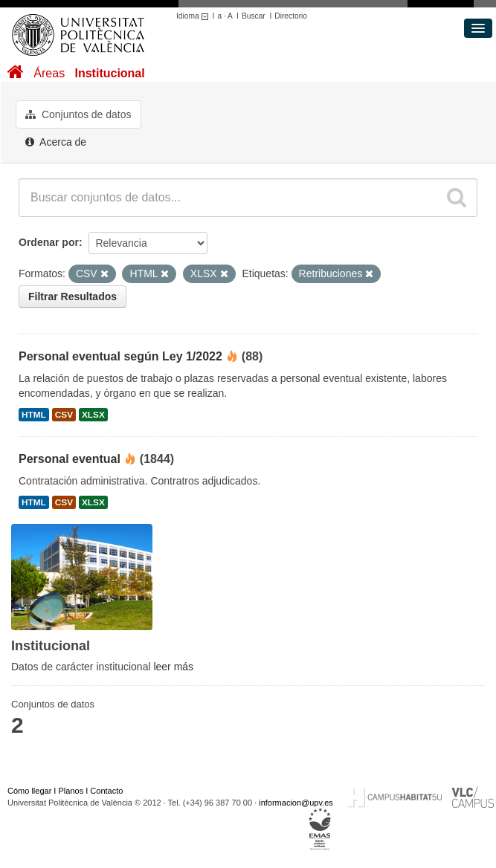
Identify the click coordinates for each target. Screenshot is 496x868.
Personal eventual (70, 459)
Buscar (254, 16)
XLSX (93, 415)
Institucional (109, 73)
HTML (34, 415)
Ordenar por (49, 242)
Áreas (49, 73)
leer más (173, 667)
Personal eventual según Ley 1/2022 (120, 356)
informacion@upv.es (296, 803)
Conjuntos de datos (78, 114)
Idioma (194, 16)
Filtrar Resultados (73, 297)
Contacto (106, 791)
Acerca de (56, 142)
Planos (71, 791)
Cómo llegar (29, 791)
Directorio (291, 16)
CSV (64, 415)
